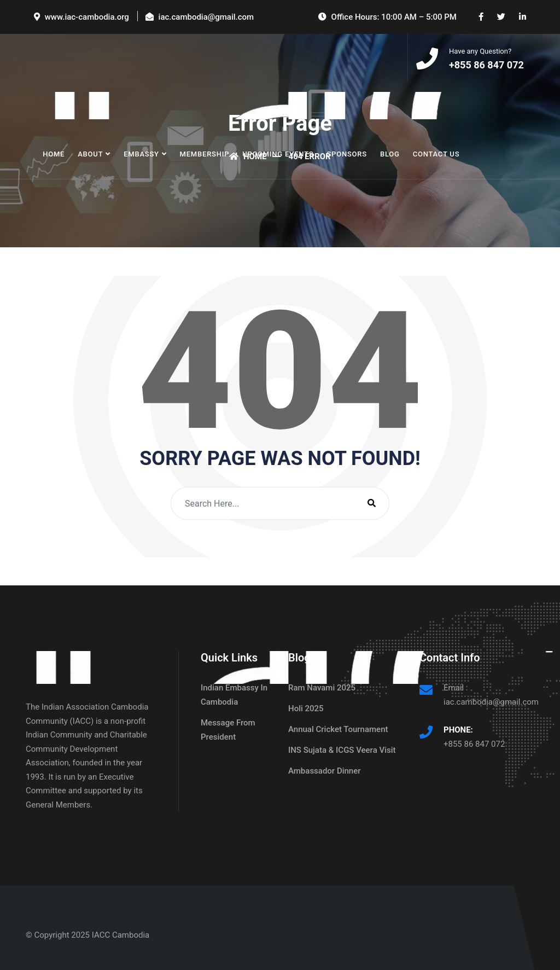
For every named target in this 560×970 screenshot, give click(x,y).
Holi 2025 (306, 708)
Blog (390, 155)
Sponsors (346, 155)
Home (54, 155)
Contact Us (436, 155)
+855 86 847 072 (474, 744)
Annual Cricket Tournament (338, 729)
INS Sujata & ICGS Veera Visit (342, 750)
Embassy (141, 155)
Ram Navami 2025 (322, 688)
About (90, 155)
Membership (205, 155)
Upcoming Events (278, 155)
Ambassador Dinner (325, 771)
